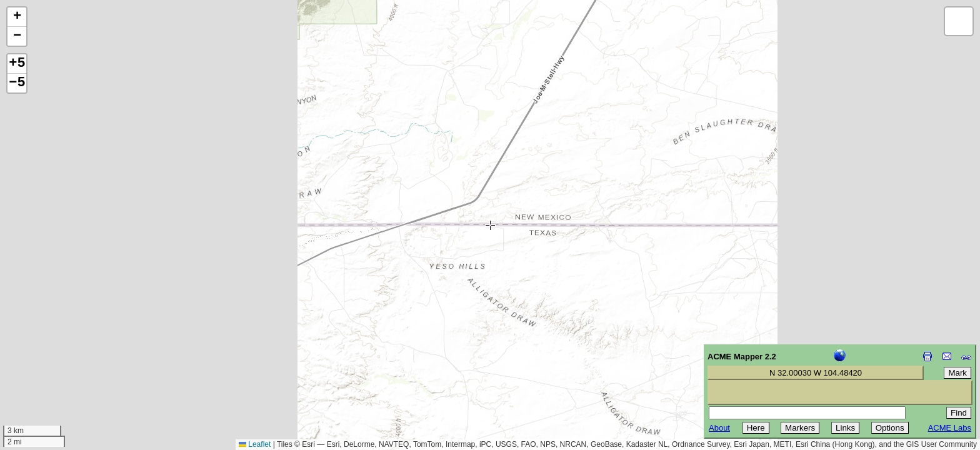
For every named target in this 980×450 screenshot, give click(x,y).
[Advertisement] (66, 361)
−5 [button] (17, 83)
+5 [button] (17, 64)
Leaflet (255, 444)
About (719, 428)
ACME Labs (950, 428)
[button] (17, 17)
